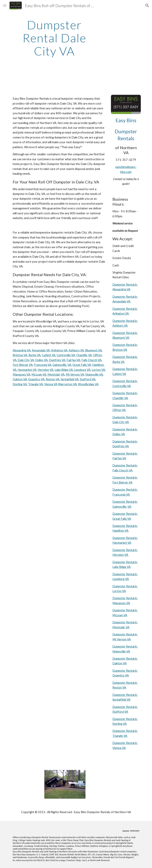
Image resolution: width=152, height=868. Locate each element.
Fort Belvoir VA (23, 365)
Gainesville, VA (62, 365)
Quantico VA (36, 379)
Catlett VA (49, 355)
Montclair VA (56, 374)
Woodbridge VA (88, 384)
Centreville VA (66, 355)
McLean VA (39, 374)
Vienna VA (51, 384)
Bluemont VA (94, 350)
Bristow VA (20, 355)
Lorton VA (98, 370)
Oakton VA (20, 379)
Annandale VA (41, 350)
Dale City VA (26, 360)
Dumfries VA (57, 360)
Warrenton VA (67, 384)
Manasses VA (21, 374)
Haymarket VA (27, 370)
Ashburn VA (76, 350)
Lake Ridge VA (64, 370)
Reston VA (53, 379)
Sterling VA (20, 384)
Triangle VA (36, 384)
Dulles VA (41, 360)
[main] (54, 38)
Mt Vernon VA (75, 374)
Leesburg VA (82, 370)
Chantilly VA (84, 355)
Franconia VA (43, 365)
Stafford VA (88, 379)
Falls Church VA (91, 360)
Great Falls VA (82, 365)
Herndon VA (46, 370)
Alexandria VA (22, 350)
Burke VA (35, 355)
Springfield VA (70, 379)
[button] (5, 5)
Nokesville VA (94, 374)
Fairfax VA (73, 360)
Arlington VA (59, 350)
